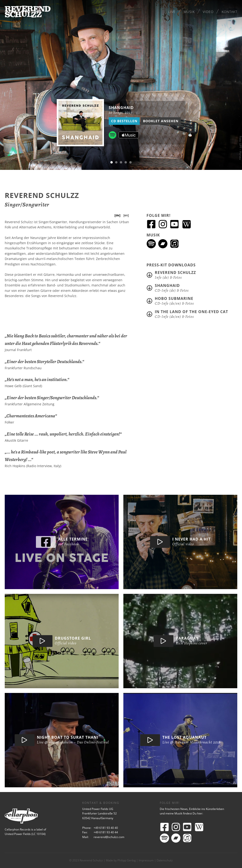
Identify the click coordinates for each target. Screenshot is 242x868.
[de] (117, 215)
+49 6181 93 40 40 (106, 828)
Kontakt (229, 12)
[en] (126, 215)
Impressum (146, 860)
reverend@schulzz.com (109, 837)
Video (208, 12)
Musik (189, 12)
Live (172, 12)
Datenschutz (165, 860)
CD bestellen (124, 121)
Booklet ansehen (161, 121)
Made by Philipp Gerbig (121, 860)
